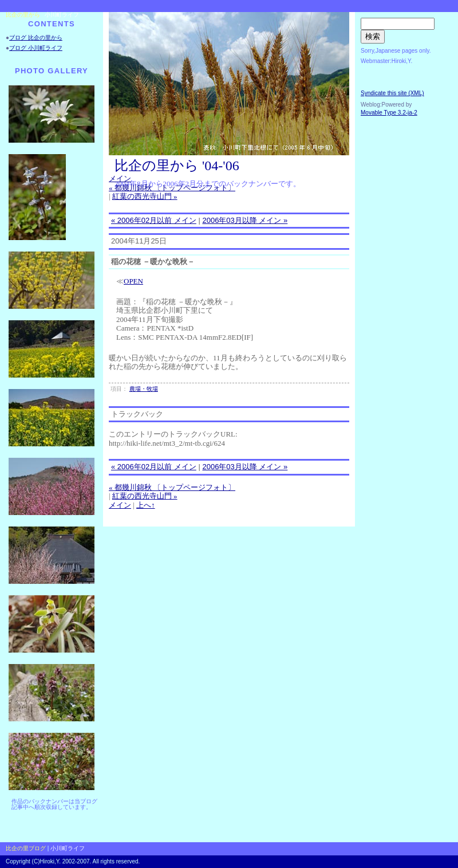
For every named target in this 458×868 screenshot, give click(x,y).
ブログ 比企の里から (36, 38)
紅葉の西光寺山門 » (145, 196)
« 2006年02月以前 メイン (154, 220)
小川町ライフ (62, 15)
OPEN (133, 281)
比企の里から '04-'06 (177, 166)
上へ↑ (146, 505)
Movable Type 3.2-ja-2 (389, 113)
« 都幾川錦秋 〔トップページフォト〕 (172, 188)
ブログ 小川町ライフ (36, 48)
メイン (120, 178)
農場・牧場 (144, 389)
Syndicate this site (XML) (392, 93)
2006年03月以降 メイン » (245, 220)
